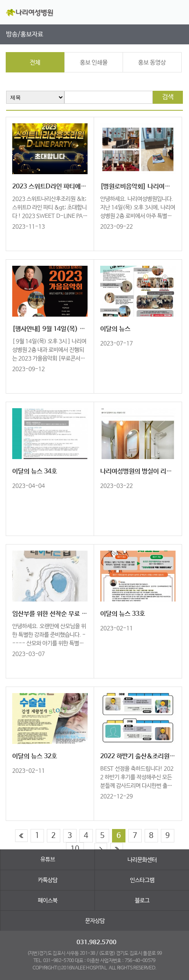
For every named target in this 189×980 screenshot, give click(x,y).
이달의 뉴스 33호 (123, 614)
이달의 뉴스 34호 (35, 471)
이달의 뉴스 (115, 329)
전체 (35, 62)
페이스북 (48, 901)
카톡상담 (48, 880)
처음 (21, 836)
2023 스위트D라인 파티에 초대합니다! (63, 187)
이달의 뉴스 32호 (35, 756)
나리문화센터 (142, 860)
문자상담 (95, 921)
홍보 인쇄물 (94, 62)
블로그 (142, 901)
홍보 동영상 (152, 62)
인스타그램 (142, 880)
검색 (168, 97)
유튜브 (48, 860)
